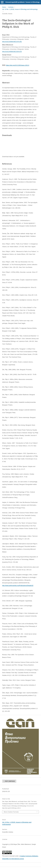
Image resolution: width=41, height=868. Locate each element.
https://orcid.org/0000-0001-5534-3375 (12, 52)
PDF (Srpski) (10, 781)
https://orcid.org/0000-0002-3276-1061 (12, 42)
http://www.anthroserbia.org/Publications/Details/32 (18, 586)
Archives (11, 7)
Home (4, 7)
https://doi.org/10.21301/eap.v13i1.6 (17, 65)
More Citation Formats (11, 812)
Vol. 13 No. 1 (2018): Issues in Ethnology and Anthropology (20, 9)
